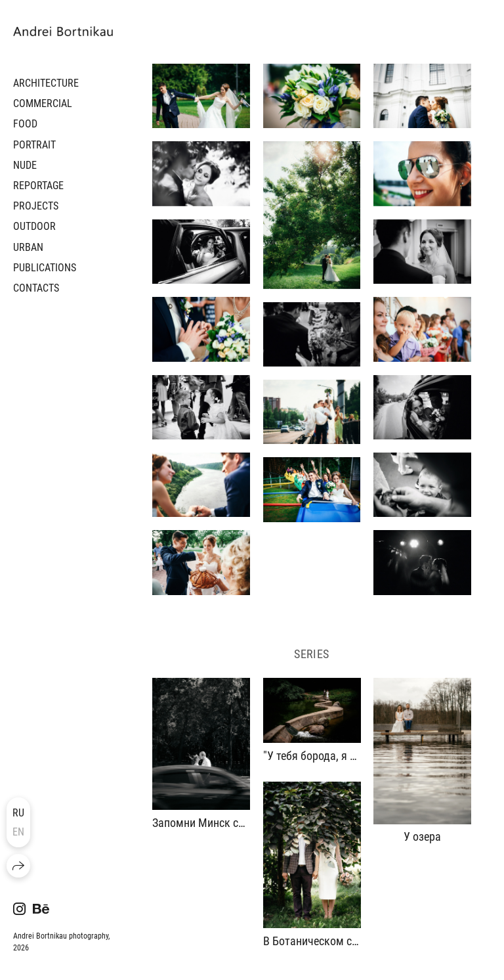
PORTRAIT (34, 145)
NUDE (25, 165)
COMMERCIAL (43, 103)
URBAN (28, 247)
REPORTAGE (38, 186)
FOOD (25, 124)
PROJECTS (36, 206)
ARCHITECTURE (46, 83)
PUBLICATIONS (45, 268)
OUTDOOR (34, 226)
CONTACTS (36, 288)
